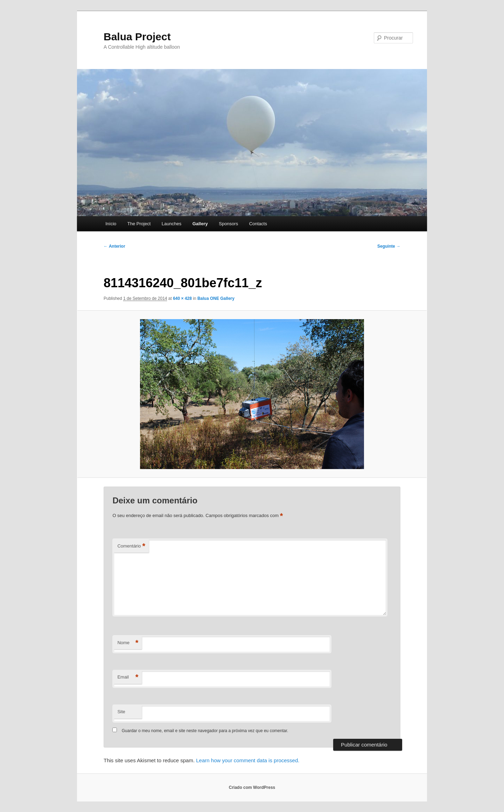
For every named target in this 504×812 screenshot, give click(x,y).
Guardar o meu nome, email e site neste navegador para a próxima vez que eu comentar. (205, 731)
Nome (128, 643)
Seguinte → (389, 246)
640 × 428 (182, 298)
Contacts (258, 224)
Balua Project (137, 37)
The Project (139, 224)
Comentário (131, 546)
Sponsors (228, 224)
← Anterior (114, 246)
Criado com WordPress (252, 787)
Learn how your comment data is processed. (248, 760)
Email (128, 677)
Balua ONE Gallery (216, 298)
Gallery (200, 224)
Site (121, 712)
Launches (171, 224)
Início (111, 224)
